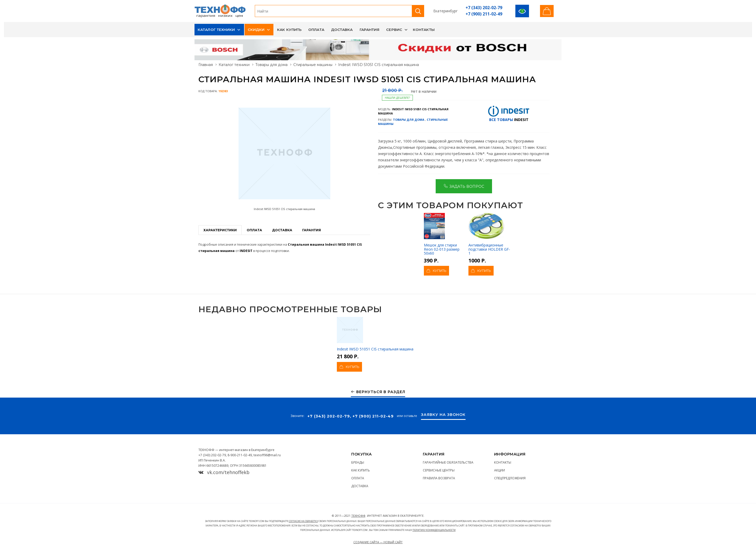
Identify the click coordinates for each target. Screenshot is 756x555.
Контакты (424, 30)
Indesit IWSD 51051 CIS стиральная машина (375, 334)
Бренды (358, 462)
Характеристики (220, 230)
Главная (206, 65)
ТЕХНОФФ (358, 516)
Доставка (342, 30)
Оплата (316, 30)
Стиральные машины (313, 65)
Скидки (256, 30)
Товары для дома (271, 65)
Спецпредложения (510, 478)
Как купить (289, 30)
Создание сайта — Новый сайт (378, 542)
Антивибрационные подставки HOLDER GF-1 (489, 234)
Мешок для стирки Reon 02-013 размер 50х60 (442, 234)
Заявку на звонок (443, 415)
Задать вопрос (464, 186)
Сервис (394, 30)
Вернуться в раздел (378, 392)
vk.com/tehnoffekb (224, 472)
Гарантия (370, 30)
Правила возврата (439, 478)
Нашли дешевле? (397, 98)
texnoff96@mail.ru (267, 455)
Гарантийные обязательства (448, 462)
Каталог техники (216, 30)
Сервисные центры (439, 470)
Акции (499, 470)
